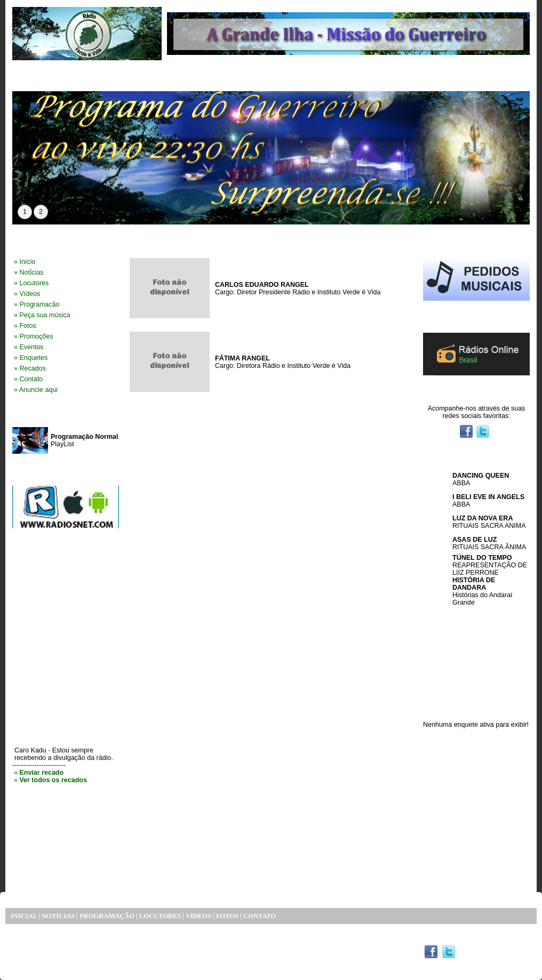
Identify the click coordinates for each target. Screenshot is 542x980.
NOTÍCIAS (58, 916)
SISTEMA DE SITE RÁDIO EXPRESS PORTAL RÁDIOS (112, 955)
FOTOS (227, 916)
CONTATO (260, 916)
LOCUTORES (160, 916)
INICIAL (24, 916)
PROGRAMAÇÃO (107, 916)
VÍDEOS (198, 916)
